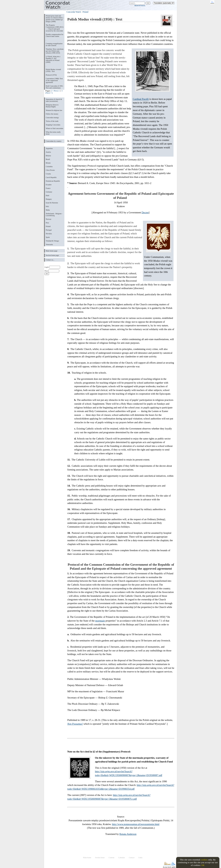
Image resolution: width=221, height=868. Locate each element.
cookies (204, 860)
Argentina (49, 148)
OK (203, 865)
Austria (48, 152)
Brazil (48, 159)
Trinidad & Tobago (52, 241)
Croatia (48, 174)
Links (140, 858)
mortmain (100, 621)
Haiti (47, 195)
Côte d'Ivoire (50, 170)
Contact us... (50, 260)
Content (111, 858)
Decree (145, 212)
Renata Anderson (128, 834)
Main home (87, 858)
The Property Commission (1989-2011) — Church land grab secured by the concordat (55, 28)
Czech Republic (51, 177)
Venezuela (49, 244)
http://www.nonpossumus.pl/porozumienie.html (136, 824)
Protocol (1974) (51, 75)
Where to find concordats (54, 128)
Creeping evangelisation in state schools (54, 44)
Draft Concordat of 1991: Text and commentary (54, 87)
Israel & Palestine (52, 203)
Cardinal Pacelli (141, 99)
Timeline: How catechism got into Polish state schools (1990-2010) (55, 51)
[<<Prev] (55, 91)
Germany (49, 192)
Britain (48, 163)
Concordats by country (54, 141)
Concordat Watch (74, 12)
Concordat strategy (52, 118)
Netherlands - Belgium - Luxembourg (54, 215)
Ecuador (49, 185)
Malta (48, 210)
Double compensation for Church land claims (54, 35)
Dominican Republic (53, 181)
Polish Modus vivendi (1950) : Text (53, 70)
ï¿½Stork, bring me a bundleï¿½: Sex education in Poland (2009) (53, 59)
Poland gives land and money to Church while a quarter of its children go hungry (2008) (54, 19)
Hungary (49, 199)
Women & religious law (54, 110)
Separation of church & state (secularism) (54, 100)
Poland (48, 226)
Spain (48, 237)
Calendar (122, 858)
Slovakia (49, 234)
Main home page (52, 251)
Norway (49, 219)
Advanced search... (140, 6)
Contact (132, 858)
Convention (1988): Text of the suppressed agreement (54, 80)
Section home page (52, 255)
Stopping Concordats (53, 125)
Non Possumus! (75, 724)
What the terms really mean (53, 133)
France (48, 188)
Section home (100, 858)
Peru (47, 223)
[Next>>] (49, 93)
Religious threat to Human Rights (52, 106)
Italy (47, 206)
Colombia (49, 167)
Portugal (49, 230)
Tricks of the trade (52, 121)
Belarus (48, 156)
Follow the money (52, 114)
